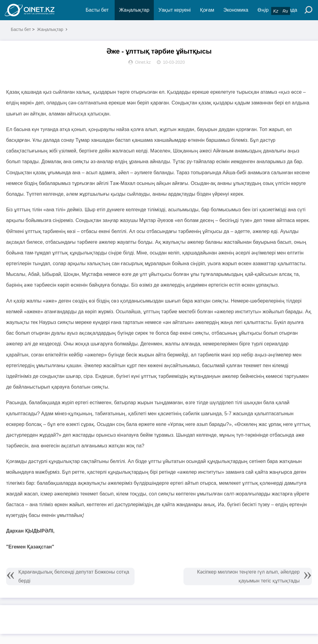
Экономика (236, 10)
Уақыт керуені (174, 10)
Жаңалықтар (134, 10)
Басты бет (97, 10)
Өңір (263, 10)
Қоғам (207, 10)
